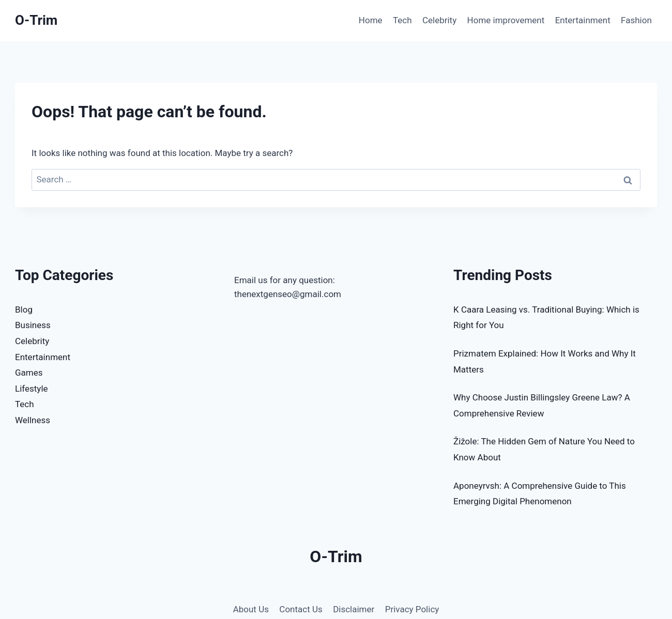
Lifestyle (32, 389)
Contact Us (301, 609)
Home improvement (506, 20)
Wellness (33, 420)
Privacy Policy (412, 609)
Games (29, 373)
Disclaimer (354, 609)
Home (371, 20)
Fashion (636, 20)
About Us (251, 609)
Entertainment (583, 20)
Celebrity (439, 20)
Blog (24, 309)
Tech (402, 20)
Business (33, 325)
